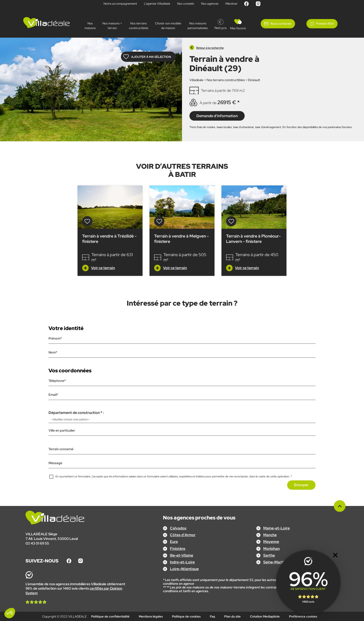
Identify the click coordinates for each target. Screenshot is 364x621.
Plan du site (232, 616)
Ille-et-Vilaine (182, 555)
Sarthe (269, 555)
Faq (212, 616)
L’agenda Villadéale (157, 4)
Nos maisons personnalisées (198, 26)
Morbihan (271, 548)
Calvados (178, 528)
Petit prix (221, 28)
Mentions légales (151, 616)
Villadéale (196, 80)
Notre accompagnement (120, 4)
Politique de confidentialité (110, 616)
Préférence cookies (303, 616)
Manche (270, 535)
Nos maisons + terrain (112, 26)
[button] (10, 613)
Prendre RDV (325, 24)
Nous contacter (281, 24)
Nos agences (210, 4)
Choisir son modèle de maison (168, 26)
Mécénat (231, 4)
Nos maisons (90, 26)
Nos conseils (186, 4)
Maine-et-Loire (276, 528)
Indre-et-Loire (182, 562)
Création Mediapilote (265, 616)
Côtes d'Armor (183, 535)
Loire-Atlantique (184, 569)
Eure (174, 542)
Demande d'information (217, 116)
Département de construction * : (182, 416)
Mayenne (271, 542)
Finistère (178, 548)
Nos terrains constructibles (139, 26)
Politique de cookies (186, 616)
